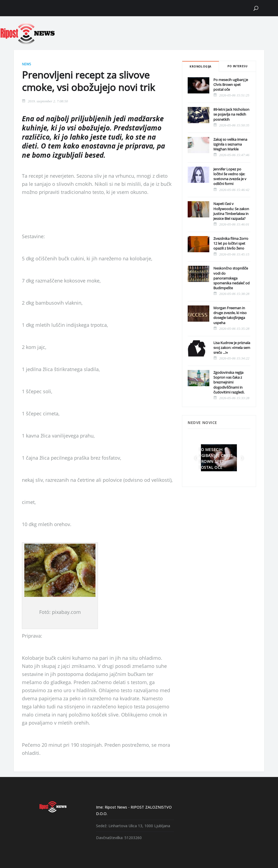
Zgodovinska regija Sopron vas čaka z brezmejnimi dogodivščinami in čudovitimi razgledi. (229, 382)
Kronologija (200, 66)
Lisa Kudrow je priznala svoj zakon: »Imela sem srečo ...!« (232, 348)
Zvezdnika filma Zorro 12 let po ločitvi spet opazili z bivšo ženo (231, 243)
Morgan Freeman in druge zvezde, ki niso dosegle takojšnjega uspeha (230, 315)
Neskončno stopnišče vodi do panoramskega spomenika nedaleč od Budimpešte (231, 278)
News (27, 64)
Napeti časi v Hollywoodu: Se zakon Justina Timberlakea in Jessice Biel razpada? (231, 211)
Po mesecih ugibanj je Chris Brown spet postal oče (231, 85)
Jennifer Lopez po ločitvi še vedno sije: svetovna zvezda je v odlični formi (230, 176)
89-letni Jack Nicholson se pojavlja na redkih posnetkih (231, 114)
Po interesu (237, 66)
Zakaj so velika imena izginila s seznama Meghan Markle (230, 144)
